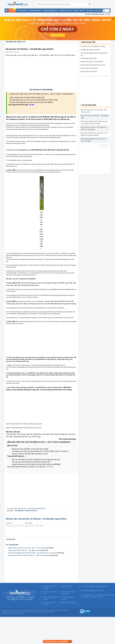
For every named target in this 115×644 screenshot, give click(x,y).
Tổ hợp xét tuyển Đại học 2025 (50, 604)
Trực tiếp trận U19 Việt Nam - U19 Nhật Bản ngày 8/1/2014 (27, 508)
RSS (109, 14)
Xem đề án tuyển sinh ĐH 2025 (50, 587)
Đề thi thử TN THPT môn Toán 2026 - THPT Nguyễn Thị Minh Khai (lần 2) (94, 134)
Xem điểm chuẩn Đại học (50, 593)
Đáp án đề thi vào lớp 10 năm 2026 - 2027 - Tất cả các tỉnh (27, 548)
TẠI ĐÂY (50, 467)
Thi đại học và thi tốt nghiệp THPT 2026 (93, 46)
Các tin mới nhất (12, 545)
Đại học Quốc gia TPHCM (89, 72)
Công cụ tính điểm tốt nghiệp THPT (68, 593)
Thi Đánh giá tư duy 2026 (89, 58)
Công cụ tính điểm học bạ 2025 (51, 598)
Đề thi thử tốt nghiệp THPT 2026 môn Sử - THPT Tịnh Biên (94, 140)
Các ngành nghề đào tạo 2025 (68, 598)
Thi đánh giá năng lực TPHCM (90, 50)
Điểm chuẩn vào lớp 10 (69, 602)
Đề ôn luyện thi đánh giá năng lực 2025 (93, 65)
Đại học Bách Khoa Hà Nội (89, 68)
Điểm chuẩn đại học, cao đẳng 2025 (92, 62)
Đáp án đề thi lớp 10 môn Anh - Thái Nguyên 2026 (24, 550)
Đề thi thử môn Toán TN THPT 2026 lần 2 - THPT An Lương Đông (29, 555)
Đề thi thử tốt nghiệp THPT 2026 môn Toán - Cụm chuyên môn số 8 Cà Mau (32, 553)
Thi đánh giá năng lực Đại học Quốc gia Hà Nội (94, 54)
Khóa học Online (67, 586)
